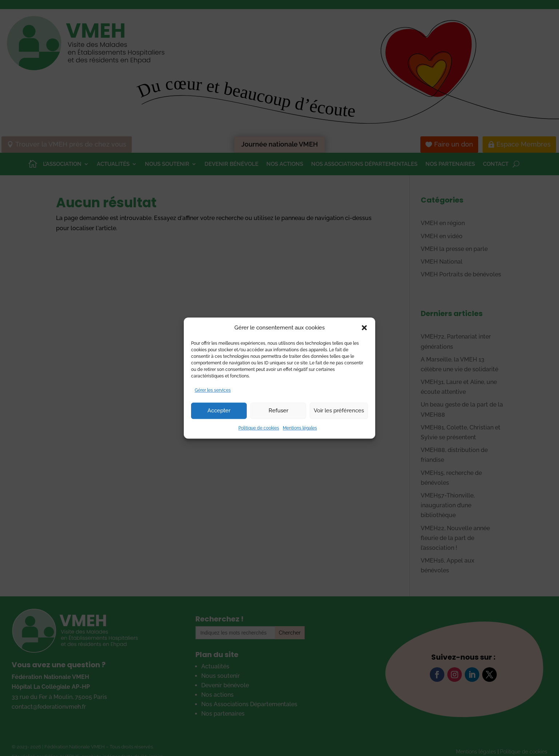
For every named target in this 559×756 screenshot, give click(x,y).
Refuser (278, 411)
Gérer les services (213, 390)
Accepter (219, 411)
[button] (364, 328)
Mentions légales (300, 428)
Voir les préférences (339, 411)
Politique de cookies (259, 428)
